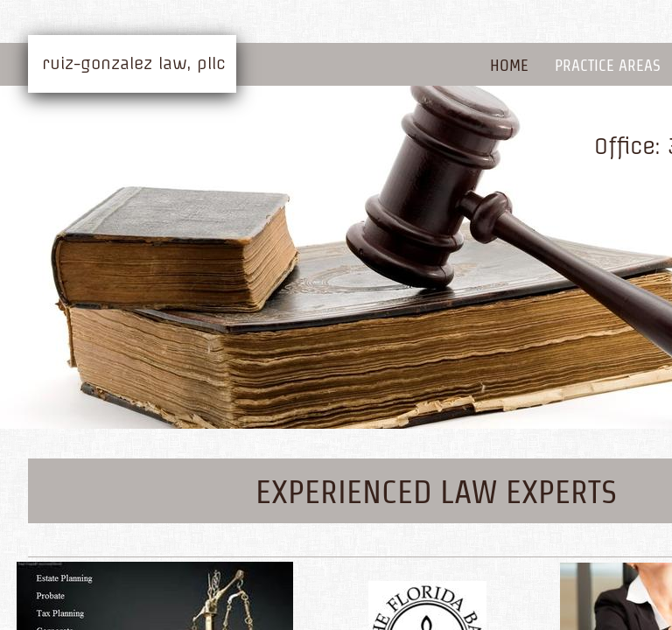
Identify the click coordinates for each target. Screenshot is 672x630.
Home (509, 65)
